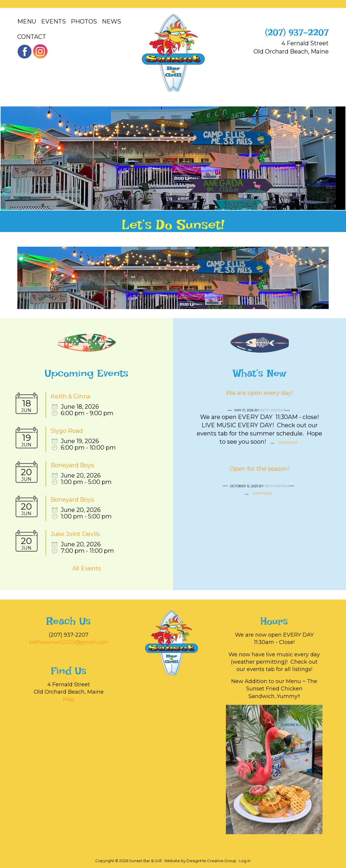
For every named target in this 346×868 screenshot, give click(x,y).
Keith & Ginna (70, 396)
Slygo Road (67, 431)
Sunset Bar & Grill (173, 53)
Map (69, 699)
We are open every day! (259, 393)
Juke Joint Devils (75, 534)
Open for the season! (260, 469)
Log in (245, 861)
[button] (8, 158)
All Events (87, 568)
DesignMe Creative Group (211, 861)
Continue (288, 442)
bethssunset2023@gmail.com (69, 642)
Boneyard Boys (72, 465)
